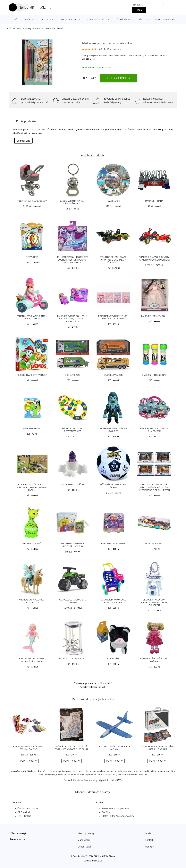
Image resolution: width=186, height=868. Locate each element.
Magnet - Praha (154, 201)
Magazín (149, 847)
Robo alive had (154, 543)
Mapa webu (84, 840)
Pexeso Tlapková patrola (32, 375)
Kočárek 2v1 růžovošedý (32, 201)
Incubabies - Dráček (73, 485)
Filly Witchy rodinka (113, 543)
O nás (148, 833)
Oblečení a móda (164, 19)
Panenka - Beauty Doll (154, 316)
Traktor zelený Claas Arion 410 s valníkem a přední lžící (113, 260)
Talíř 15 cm (113, 201)
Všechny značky (86, 833)
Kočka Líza (113, 659)
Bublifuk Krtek (32, 428)
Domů (15, 19)
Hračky (28, 19)
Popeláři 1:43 (73, 375)
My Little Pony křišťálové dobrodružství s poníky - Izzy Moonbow (73, 260)
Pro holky (27, 28)
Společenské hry (69, 19)
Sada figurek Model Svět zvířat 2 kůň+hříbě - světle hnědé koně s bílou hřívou (154, 487)
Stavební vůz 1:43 (113, 375)
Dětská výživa (123, 19)
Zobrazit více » (89, 59)
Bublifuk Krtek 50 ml (154, 375)
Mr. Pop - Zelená (32, 543)
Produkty (17, 28)
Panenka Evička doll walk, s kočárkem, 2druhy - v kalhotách (73, 319)
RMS (152, 56)
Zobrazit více (24, 141)
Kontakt (149, 840)
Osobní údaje (84, 847)
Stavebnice (46, 19)
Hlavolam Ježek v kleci (73, 659)
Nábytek (143, 19)
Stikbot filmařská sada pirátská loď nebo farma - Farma (32, 487)
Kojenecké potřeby (97, 19)
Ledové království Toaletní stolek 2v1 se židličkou (154, 602)
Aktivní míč (32, 257)
